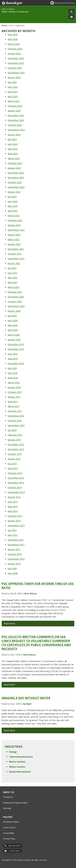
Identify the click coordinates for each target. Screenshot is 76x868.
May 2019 (13, 359)
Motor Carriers (17, 762)
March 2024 (14, 158)
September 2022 (16, 230)
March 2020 (14, 335)
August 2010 (14, 564)
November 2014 (16, 483)
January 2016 (14, 440)
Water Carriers (17, 767)
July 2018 (12, 368)
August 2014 (14, 497)
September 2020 (16, 306)
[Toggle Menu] (71, 17)
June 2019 (13, 354)
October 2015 (15, 454)
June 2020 (13, 320)
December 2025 (16, 58)
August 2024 (14, 135)
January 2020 (14, 340)
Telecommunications (21, 757)
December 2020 (16, 297)
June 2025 (13, 87)
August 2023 (14, 192)
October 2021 (15, 254)
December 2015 (16, 444)
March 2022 (14, 239)
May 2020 (13, 325)
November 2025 (16, 63)
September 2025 (16, 73)
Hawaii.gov (12, 3)
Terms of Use (9, 827)
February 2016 (15, 435)
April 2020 (13, 330)
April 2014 (13, 511)
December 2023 (16, 173)
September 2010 (16, 559)
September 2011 (16, 545)
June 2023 (13, 201)
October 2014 (15, 487)
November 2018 (16, 363)
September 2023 (16, 187)
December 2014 (16, 478)
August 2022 (14, 235)
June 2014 (13, 502)
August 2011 (14, 549)
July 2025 (12, 82)
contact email (14, 851)
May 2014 (13, 507)
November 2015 (16, 449)
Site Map (7, 808)
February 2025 (15, 106)
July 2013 (12, 530)
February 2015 (15, 473)
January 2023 (14, 225)
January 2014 (14, 521)
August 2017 (14, 397)
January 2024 (14, 168)
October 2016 (15, 421)
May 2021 (13, 278)
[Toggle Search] (71, 11)
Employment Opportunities (15, 803)
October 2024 (15, 125)
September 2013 (16, 525)
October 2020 (15, 302)
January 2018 (14, 387)
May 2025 (13, 92)
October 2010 (15, 554)
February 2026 (15, 49)
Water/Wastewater (20, 772)
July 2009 (12, 568)
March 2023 (14, 216)
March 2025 (14, 101)
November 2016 (16, 416)
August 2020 (14, 311)
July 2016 (12, 430)
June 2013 (13, 535)
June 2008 (13, 573)
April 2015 (13, 468)
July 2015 (12, 464)
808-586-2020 (14, 846)
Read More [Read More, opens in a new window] (9, 685)
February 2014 (15, 516)
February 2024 (15, 163)
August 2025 (14, 77)
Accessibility (9, 833)
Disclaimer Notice (11, 822)
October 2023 (15, 182)
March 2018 (14, 383)
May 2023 (13, 206)
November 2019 (16, 349)
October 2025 (15, 68)
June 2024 (13, 144)
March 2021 (14, 287)
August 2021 (14, 263)
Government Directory (65, 3)
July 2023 (12, 197)
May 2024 (13, 149)
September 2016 (16, 425)
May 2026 (13, 34)
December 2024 (16, 115)
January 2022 (14, 244)
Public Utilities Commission (15, 12)
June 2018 (13, 373)
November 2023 (16, 178)
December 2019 (16, 344)
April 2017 (13, 402)
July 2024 (12, 139)
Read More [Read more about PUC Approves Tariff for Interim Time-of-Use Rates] (9, 623)
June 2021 (13, 273)
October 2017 (15, 392)
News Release (31, 594)
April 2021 (13, 282)
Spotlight (27, 704)
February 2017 (15, 411)
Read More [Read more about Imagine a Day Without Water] (9, 730)
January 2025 (14, 111)
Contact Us (8, 797)
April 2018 (13, 378)
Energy (13, 752)
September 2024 (16, 130)
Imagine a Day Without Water (26, 698)
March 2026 (14, 44)
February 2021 (15, 292)
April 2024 (13, 154)
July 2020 (12, 316)
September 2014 (16, 492)
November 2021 (16, 249)
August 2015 (14, 459)
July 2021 (12, 268)
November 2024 (16, 120)
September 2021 (16, 259)
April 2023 (13, 211)
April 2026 (13, 39)
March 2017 (14, 406)
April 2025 (13, 97)
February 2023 (15, 220)
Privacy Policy (9, 839)
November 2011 (16, 540)
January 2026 (14, 54)
